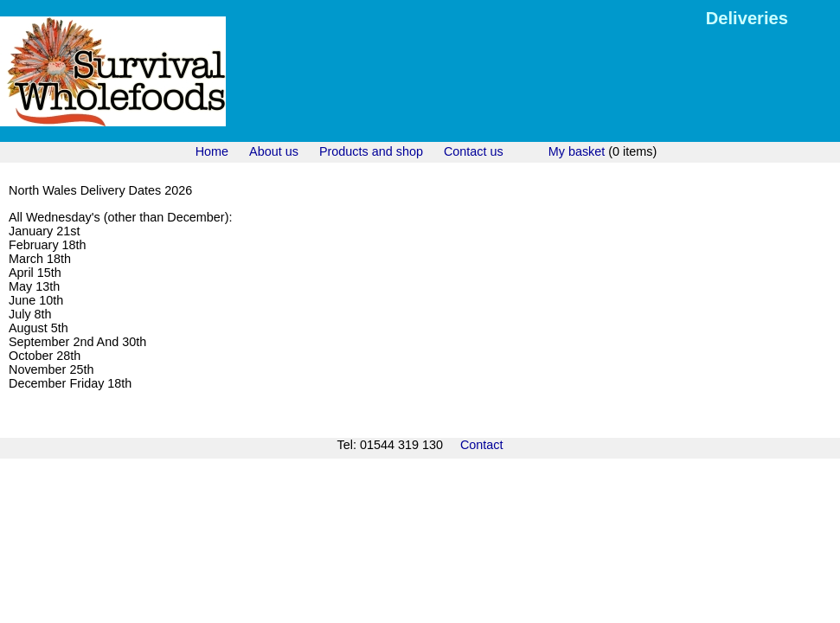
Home (212, 151)
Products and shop (371, 151)
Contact (482, 445)
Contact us (474, 151)
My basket (577, 151)
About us (274, 151)
